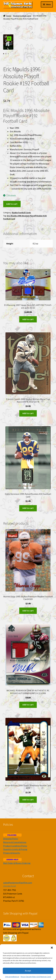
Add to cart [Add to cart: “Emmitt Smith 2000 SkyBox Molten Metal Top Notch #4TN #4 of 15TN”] (28, 413)
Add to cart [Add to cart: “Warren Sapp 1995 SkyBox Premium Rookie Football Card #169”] (28, 611)
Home (9, 16)
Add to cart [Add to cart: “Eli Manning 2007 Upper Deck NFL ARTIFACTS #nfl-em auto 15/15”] (28, 319)
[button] (52, 948)
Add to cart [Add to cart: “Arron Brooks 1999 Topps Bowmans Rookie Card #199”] (28, 800)
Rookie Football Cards (22, 16)
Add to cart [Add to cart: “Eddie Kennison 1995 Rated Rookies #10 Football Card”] (28, 508)
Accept (28, 971)
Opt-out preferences (12, 977)
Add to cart (12, 204)
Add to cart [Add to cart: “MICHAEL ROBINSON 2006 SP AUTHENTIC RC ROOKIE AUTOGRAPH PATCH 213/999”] (28, 705)
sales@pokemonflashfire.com (18, 883)
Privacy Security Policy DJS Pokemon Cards (36, 977)
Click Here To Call (10, 886)
